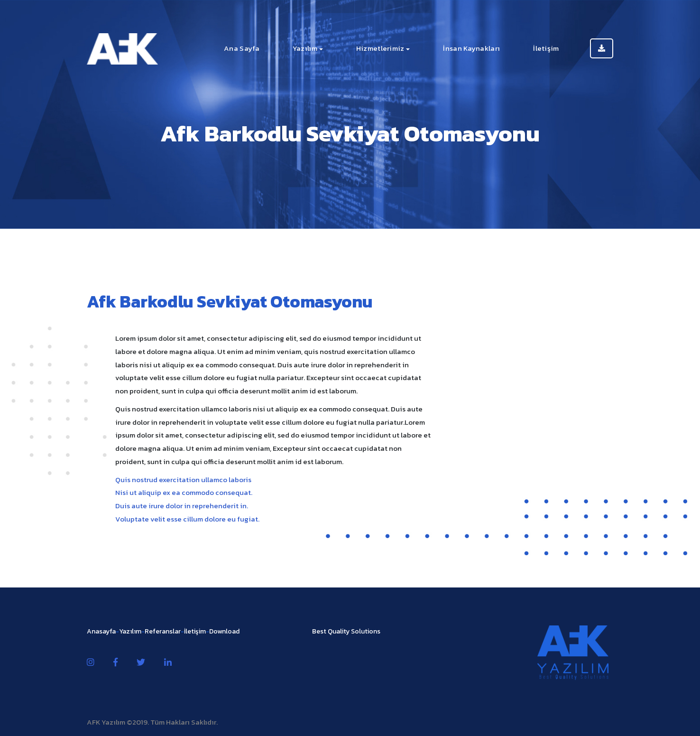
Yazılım (305, 48)
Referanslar (163, 631)
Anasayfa (101, 631)
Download (224, 631)
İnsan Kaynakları (471, 48)
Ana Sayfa (242, 48)
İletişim (546, 48)
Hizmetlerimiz (380, 48)
